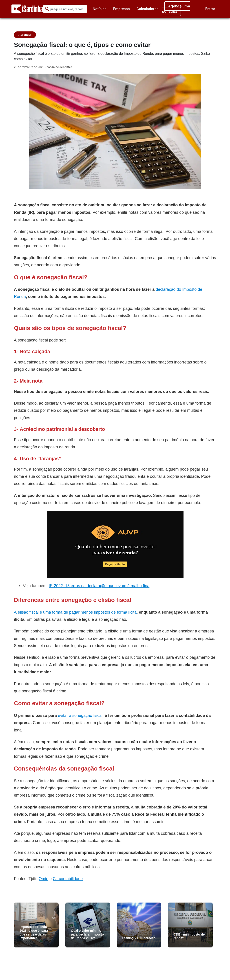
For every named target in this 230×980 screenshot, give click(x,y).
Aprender (25, 35)
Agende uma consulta (176, 9)
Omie (43, 879)
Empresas (122, 9)
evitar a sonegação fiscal (80, 715)
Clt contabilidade (68, 879)
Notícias (100, 9)
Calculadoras (148, 9)
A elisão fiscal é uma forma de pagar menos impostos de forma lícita (75, 612)
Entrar (210, 9)
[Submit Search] (47, 9)
